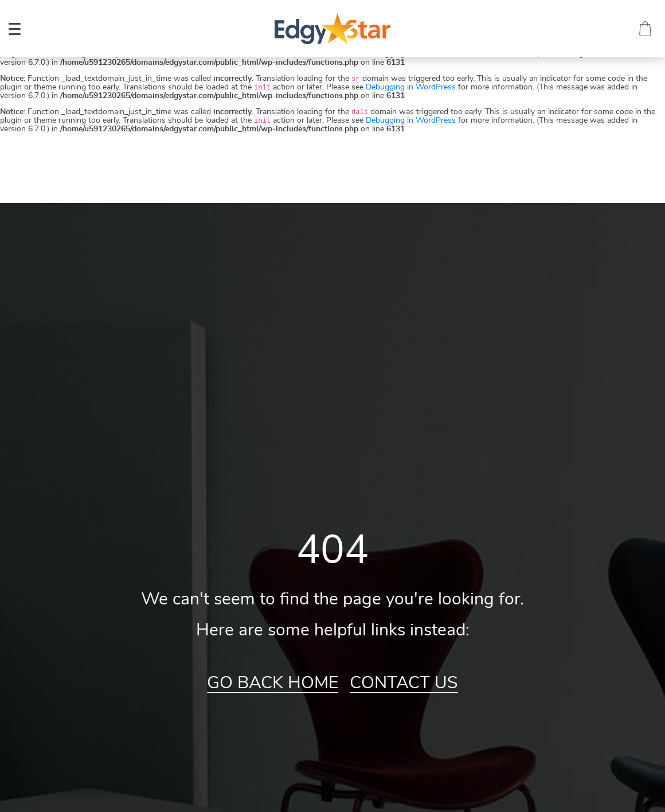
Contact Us (404, 683)
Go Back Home (273, 683)
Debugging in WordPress (411, 87)
